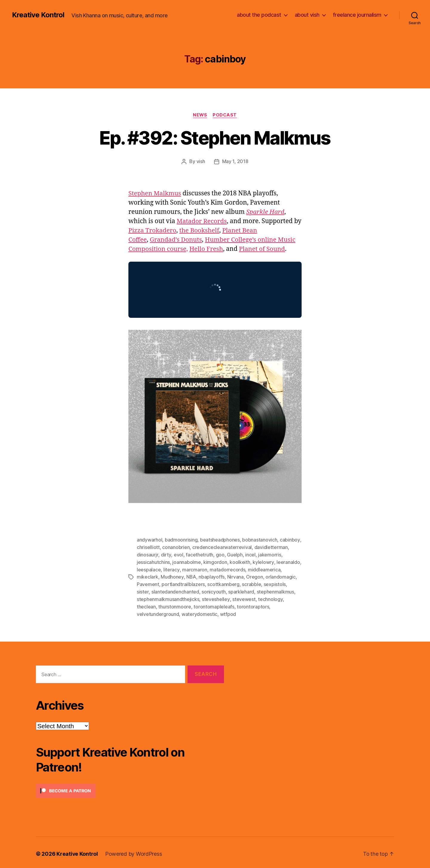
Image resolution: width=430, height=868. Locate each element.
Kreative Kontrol (38, 15)
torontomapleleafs (214, 604)
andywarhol (149, 540)
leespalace (149, 568)
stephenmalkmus (261, 590)
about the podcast (259, 15)
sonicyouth (199, 590)
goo (220, 554)
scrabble (251, 583)
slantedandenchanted (161, 590)
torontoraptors (253, 604)
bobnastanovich (260, 540)
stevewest (244, 597)
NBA (191, 576)
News (200, 115)
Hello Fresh (207, 249)
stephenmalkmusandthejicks (168, 597)
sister (294, 583)
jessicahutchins (153, 561)
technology (270, 597)
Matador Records (202, 221)
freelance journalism (357, 15)
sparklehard (226, 590)
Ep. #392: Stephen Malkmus (215, 138)
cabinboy (290, 540)
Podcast (225, 115)
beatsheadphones (220, 540)
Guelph (234, 554)
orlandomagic (281, 576)
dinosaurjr (147, 554)
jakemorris (269, 554)
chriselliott (148, 547)
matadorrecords (227, 568)
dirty (166, 554)
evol (178, 554)
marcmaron (194, 568)
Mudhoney (172, 576)
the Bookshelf (209, 230)
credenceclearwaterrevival (222, 547)
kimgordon (215, 561)
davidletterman (271, 547)
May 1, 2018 (235, 162)
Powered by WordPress (134, 851)
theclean (146, 604)
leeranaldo (288, 561)
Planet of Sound (264, 249)
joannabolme (186, 561)
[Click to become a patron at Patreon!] (130, 788)
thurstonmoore (175, 604)
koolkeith (240, 561)
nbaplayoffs (212, 576)
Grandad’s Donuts (177, 240)
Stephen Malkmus (155, 193)
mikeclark (148, 576)
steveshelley (216, 597)
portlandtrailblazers (183, 583)
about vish (307, 15)
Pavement (148, 583)
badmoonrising (181, 540)
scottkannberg (223, 583)
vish (201, 162)
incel (250, 554)
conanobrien (176, 547)
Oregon (254, 576)
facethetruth (199, 554)
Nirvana (235, 576)
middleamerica (264, 568)
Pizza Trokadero (161, 230)
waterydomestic (199, 611)
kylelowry (263, 561)
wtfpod (228, 611)
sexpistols (275, 583)
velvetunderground (158, 611)
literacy (171, 568)
